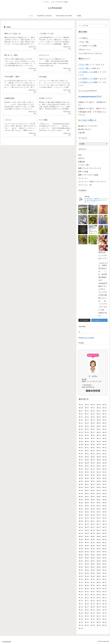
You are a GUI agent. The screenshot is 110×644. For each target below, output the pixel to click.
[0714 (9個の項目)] (81, 524)
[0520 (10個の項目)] (81, 491)
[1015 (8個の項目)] (99, 579)
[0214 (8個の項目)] (105, 429)
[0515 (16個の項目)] (81, 488)
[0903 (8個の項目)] (87, 555)
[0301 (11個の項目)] (81, 442)
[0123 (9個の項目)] (93, 417)
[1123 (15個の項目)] (93, 604)
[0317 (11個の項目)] (87, 451)
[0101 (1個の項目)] (81, 405)
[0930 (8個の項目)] (99, 570)
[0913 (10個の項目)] (87, 561)
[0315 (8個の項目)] (105, 448)
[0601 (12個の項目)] (93, 497)
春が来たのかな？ (85, 129)
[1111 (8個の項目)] (81, 598)
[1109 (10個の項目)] (99, 595)
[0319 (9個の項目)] (99, 451)
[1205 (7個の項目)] (105, 610)
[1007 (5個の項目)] (81, 576)
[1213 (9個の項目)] (93, 616)
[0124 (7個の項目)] (99, 417)
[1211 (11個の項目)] (81, 616)
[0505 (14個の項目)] (81, 481)
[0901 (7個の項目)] (105, 552)
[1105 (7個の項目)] (105, 592)
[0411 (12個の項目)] (87, 466)
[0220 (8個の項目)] (81, 435)
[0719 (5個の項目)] (81, 527)
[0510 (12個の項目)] (81, 485)
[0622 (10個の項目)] (99, 509)
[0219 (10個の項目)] (105, 432)
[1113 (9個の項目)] (93, 598)
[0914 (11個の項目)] (93, 561)
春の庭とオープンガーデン (88, 126)
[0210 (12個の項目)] (81, 429)
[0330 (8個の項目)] (105, 457)
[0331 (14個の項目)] (81, 460)
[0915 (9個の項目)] (99, 561)
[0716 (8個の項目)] (93, 524)
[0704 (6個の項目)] (81, 518)
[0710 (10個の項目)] (87, 521)
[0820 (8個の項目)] (93, 546)
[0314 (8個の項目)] (99, 448)
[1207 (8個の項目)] (87, 613)
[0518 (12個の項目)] (99, 488)
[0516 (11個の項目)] (87, 488)
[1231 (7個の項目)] (93, 628)
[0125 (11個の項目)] (105, 417)
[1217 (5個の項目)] (87, 619)
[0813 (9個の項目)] (81, 543)
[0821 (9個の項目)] (99, 546)
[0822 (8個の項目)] (105, 546)
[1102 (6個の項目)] (87, 592)
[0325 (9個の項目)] (105, 454)
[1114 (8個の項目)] (99, 598)
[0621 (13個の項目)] (93, 509)
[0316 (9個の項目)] (81, 451)
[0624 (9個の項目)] (81, 512)
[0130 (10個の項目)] (105, 420)
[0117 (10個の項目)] (87, 414)
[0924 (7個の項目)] (93, 567)
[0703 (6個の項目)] (105, 515)
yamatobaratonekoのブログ (91, 96)
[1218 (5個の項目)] (93, 619)
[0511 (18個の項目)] (87, 485)
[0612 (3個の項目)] (99, 503)
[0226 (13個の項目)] (87, 439)
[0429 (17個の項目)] (105, 475)
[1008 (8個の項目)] (87, 576)
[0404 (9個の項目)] (105, 460)
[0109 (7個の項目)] (99, 408)
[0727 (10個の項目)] (99, 530)
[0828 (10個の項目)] (81, 552)
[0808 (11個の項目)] (81, 540)
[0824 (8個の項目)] (87, 549)
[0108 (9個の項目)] (93, 408)
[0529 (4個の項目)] (105, 494)
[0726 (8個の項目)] (93, 530)
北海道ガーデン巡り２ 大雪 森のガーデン (92, 104)
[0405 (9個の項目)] (81, 463)
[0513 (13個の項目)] (99, 485)
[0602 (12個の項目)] (99, 497)
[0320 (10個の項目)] (105, 451)
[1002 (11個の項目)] (81, 573)
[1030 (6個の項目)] (99, 589)
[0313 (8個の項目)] (93, 448)
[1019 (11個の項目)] (93, 583)
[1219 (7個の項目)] (99, 619)
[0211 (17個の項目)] (87, 429)
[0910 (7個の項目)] (99, 558)
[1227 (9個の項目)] (87, 625)
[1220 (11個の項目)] (105, 619)
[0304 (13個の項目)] (99, 442)
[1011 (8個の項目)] (105, 576)
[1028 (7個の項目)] (87, 589)
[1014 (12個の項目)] (93, 579)
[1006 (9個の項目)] (105, 573)
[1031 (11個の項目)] (105, 589)
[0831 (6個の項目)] (99, 552)
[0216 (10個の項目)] (87, 432)
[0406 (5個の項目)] (87, 463)
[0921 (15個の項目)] (105, 564)
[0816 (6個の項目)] (99, 543)
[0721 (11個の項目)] (93, 527)
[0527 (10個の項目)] (93, 494)
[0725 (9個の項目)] (87, 530)
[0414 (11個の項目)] (105, 466)
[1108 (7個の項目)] (93, 595)
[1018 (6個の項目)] (87, 583)
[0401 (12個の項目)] (87, 460)
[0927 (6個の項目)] (81, 570)
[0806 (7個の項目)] (99, 537)
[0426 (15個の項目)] (87, 475)
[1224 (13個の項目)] (99, 622)
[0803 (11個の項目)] (81, 537)
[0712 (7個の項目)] (99, 521)
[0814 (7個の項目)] (87, 543)
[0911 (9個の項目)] (105, 558)
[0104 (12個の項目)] (99, 405)
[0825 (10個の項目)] (93, 549)
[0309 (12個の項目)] (99, 445)
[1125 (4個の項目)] (105, 604)
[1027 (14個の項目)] (81, 589)
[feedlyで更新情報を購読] (97, 391)
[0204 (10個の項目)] (105, 423)
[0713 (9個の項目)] (105, 521)
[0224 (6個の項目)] (105, 435)
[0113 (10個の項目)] (93, 411)
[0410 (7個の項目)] (81, 466)
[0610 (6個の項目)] (87, 503)
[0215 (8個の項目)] (81, 432)
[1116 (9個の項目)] (81, 601)
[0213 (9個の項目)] (99, 429)
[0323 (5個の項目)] (93, 454)
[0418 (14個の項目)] (99, 469)
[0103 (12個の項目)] (93, 405)
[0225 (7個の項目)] (81, 439)
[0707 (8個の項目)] (99, 518)
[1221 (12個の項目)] (81, 622)
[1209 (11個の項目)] (99, 613)
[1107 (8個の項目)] (87, 595)
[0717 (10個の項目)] (99, 524)
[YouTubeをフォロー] (94, 391)
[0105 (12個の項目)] (105, 405)
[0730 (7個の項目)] (87, 533)
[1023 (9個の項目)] (87, 586)
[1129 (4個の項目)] (99, 607)
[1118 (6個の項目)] (93, 601)
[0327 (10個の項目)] (87, 457)
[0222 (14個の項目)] (93, 435)
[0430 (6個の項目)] (81, 478)
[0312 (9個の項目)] (87, 448)
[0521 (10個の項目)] (87, 491)
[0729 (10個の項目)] (81, 533)
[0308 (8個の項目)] (93, 445)
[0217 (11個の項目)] (93, 432)
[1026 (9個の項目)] (105, 586)
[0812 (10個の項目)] (105, 540)
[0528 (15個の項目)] (99, 494)
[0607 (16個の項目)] (99, 500)
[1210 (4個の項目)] (105, 613)
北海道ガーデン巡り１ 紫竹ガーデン (92, 109)
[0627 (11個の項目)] (99, 512)
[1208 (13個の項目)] (93, 613)
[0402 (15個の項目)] (93, 460)
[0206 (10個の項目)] (87, 426)
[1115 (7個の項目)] (105, 598)
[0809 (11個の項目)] (87, 540)
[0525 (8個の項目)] (81, 494)
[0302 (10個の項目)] (87, 442)
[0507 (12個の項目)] (93, 481)
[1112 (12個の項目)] (87, 598)
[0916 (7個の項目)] (105, 561)
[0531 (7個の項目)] (87, 497)
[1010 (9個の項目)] (99, 576)
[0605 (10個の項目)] (87, 500)
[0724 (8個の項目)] (81, 530)
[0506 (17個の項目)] (87, 481)
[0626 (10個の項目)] (93, 512)
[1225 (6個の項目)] (105, 622)
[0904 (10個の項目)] (93, 555)
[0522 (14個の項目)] (93, 491)
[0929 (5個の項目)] (93, 570)
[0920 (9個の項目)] (99, 564)
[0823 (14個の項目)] (81, 549)
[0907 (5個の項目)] (81, 558)
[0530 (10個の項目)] (81, 497)
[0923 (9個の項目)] (87, 567)
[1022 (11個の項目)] (81, 586)
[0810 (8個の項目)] (93, 540)
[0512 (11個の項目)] (93, 485)
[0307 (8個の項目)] (87, 445)
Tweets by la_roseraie (86, 338)
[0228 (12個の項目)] (99, 439)
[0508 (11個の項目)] (99, 481)
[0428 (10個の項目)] (99, 475)
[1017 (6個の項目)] (81, 583)
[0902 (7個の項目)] (81, 555)
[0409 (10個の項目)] (105, 463)
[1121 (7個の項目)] (81, 604)
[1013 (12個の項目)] (87, 579)
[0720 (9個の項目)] (87, 527)
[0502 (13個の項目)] (93, 478)
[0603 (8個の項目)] (105, 497)
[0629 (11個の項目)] (81, 515)
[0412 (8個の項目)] (93, 466)
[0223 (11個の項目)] (99, 435)
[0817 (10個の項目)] (105, 543)
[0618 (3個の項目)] (105, 506)
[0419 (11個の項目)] (105, 469)
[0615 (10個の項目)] (87, 506)
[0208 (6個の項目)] (99, 426)
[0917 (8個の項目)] (81, 564)
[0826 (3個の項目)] (99, 549)
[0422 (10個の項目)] (93, 472)
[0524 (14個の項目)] (105, 491)
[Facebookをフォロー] (89, 391)
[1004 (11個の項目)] (93, 573)
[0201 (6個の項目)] (87, 423)
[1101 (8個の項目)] (81, 592)
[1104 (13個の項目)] (99, 592)
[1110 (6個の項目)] (105, 595)
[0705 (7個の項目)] (87, 518)
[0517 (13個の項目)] (93, 488)
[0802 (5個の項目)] (105, 533)
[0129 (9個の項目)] (99, 420)
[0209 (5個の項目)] (105, 426)
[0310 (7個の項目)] (105, 445)
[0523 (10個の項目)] (99, 491)
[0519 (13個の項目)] (105, 488)
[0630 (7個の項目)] (87, 515)
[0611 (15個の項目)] (93, 503)
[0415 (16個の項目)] (81, 469)
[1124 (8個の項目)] (99, 604)
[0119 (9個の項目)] (99, 414)
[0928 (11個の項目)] (87, 570)
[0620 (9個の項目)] (87, 509)
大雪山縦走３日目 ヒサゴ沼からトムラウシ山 (92, 113)
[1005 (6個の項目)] (99, 573)
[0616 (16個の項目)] (93, 506)
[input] (93, 26)
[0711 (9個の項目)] (93, 521)
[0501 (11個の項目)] (87, 478)
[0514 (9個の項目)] (105, 485)
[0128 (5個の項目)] (93, 420)
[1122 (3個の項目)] (87, 604)
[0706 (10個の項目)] (93, 518)
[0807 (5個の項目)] (105, 537)
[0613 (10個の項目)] (105, 503)
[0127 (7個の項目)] (87, 420)
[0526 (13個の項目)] (87, 494)
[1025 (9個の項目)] (99, 586)
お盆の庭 (81, 133)
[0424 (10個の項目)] (105, 472)
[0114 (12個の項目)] (99, 411)
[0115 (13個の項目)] (105, 411)
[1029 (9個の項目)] (93, 589)
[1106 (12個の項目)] (81, 595)
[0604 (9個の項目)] (81, 500)
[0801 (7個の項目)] (99, 533)
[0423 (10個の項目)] (99, 472)
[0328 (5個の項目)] (93, 457)
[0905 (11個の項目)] (99, 555)
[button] (106, 25)
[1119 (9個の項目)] (99, 601)
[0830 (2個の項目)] (93, 552)
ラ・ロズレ (93, 376)
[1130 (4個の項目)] (105, 607)
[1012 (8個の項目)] (81, 579)
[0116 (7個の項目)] (81, 414)
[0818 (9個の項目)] (81, 546)
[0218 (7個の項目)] (99, 432)
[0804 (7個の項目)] (87, 537)
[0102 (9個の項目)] (87, 405)
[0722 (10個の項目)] (99, 527)
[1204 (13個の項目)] (99, 610)
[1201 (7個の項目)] (81, 610)
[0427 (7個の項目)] (93, 475)
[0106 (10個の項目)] (81, 408)
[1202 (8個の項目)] (87, 610)
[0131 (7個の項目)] (81, 423)
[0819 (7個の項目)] (87, 546)
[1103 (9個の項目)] (93, 592)
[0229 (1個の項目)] (105, 439)
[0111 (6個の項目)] (81, 411)
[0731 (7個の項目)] (93, 533)
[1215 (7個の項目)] (105, 616)
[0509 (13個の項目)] (105, 481)
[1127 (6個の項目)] (87, 607)
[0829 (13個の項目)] (87, 552)
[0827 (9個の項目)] (105, 549)
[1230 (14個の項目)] (105, 625)
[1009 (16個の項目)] (93, 576)
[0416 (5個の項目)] (87, 469)
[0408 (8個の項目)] (99, 463)
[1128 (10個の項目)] (93, 607)
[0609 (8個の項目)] (81, 503)
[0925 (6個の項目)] (99, 567)
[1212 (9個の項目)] (87, 616)
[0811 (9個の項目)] (99, 540)
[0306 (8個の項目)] (81, 445)
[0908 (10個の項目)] (87, 558)
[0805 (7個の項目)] (93, 537)
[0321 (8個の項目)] (81, 454)
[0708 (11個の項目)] (105, 518)
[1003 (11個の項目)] (87, 573)
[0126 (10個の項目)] (81, 420)
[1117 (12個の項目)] (87, 601)
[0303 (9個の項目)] (93, 442)
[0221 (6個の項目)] (87, 435)
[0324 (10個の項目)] (99, 454)
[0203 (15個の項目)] (99, 423)
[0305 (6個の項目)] (105, 442)
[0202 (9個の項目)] (93, 423)
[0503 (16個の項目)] (99, 478)
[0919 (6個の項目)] (93, 564)
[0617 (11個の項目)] (99, 506)
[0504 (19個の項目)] (105, 478)
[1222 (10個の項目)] (87, 622)
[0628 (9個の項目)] (105, 512)
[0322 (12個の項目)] (87, 454)
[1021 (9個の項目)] (105, 583)
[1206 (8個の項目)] (81, 613)
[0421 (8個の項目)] (87, 472)
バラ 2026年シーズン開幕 (88, 72)
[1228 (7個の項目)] (93, 625)
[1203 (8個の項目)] (93, 610)
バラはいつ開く (84, 65)
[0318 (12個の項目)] (93, 451)
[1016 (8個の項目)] (105, 579)
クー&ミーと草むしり (88, 120)
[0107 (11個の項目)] (87, 408)
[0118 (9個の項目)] (93, 414)
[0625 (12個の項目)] (87, 512)
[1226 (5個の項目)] (81, 625)
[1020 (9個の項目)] (99, 583)
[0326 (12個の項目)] (81, 457)
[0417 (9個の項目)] (93, 469)
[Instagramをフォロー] (92, 391)
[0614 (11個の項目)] (81, 506)
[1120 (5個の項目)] (105, 601)
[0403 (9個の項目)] (99, 460)
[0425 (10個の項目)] (81, 475)
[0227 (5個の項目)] (93, 439)
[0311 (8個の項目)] (81, 448)
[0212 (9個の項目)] (93, 429)
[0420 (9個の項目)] (81, 472)
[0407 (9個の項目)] (93, 463)
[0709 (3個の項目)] (81, 521)
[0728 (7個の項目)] (105, 530)
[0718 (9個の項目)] (105, 524)
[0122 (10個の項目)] (87, 417)
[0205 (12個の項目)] (81, 426)
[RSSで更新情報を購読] (99, 391)
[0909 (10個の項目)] (93, 558)
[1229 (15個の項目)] (99, 625)
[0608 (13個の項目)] (105, 500)
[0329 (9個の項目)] (99, 457)
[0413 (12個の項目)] (99, 466)
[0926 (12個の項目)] (105, 567)
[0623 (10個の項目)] (105, 509)
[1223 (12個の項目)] (93, 622)
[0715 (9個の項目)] (87, 524)
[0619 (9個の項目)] (81, 509)
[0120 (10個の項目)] (105, 414)
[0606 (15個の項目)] (93, 500)
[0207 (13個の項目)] (93, 426)
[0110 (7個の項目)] (105, 408)
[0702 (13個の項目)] (99, 515)
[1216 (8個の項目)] (81, 619)
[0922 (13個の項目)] (81, 567)
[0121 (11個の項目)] (81, 417)
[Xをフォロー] (87, 391)
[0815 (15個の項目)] (93, 543)
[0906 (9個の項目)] (105, 555)
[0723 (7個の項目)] (105, 527)
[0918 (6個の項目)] (87, 564)
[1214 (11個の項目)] (99, 616)
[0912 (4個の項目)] (81, 561)
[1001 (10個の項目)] (105, 570)
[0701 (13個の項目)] (93, 515)
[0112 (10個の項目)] (87, 411)
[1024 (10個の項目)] (93, 586)
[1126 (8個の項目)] (81, 607)
